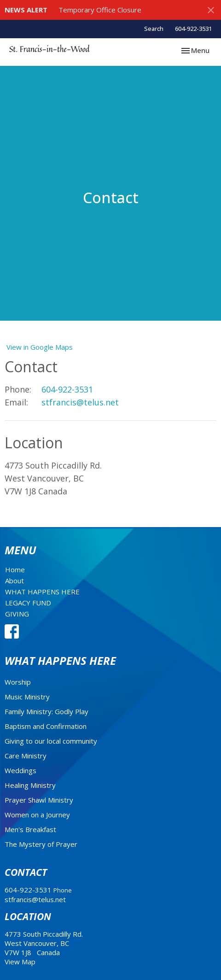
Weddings (20, 770)
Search (154, 29)
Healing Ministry (30, 785)
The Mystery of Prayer (41, 844)
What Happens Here (60, 660)
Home (15, 569)
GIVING (17, 614)
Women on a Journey (37, 815)
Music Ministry (27, 697)
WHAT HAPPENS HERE (42, 592)
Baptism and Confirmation (46, 726)
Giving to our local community (51, 741)
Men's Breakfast (30, 829)
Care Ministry (26, 756)
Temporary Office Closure (100, 10)
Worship (18, 682)
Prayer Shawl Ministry (39, 800)
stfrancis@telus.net (80, 402)
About (15, 581)
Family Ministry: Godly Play (47, 711)
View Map (20, 962)
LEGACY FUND (28, 603)
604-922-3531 (193, 29)
